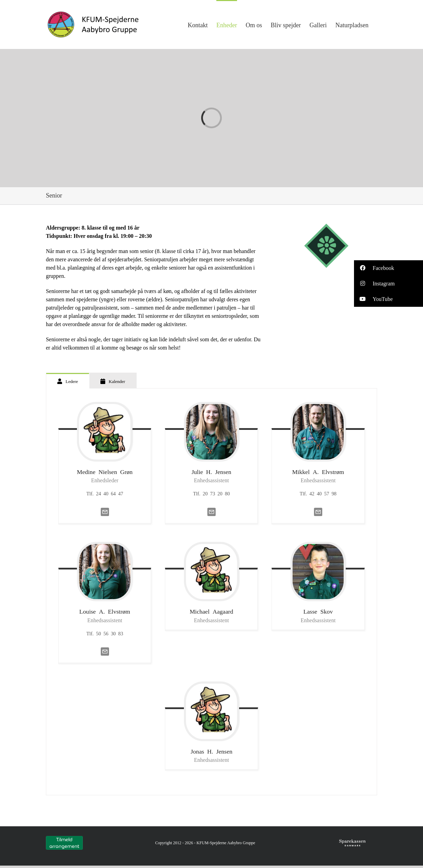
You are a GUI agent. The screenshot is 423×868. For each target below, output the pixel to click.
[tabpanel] (211, 592)
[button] (388, 268)
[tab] (68, 381)
